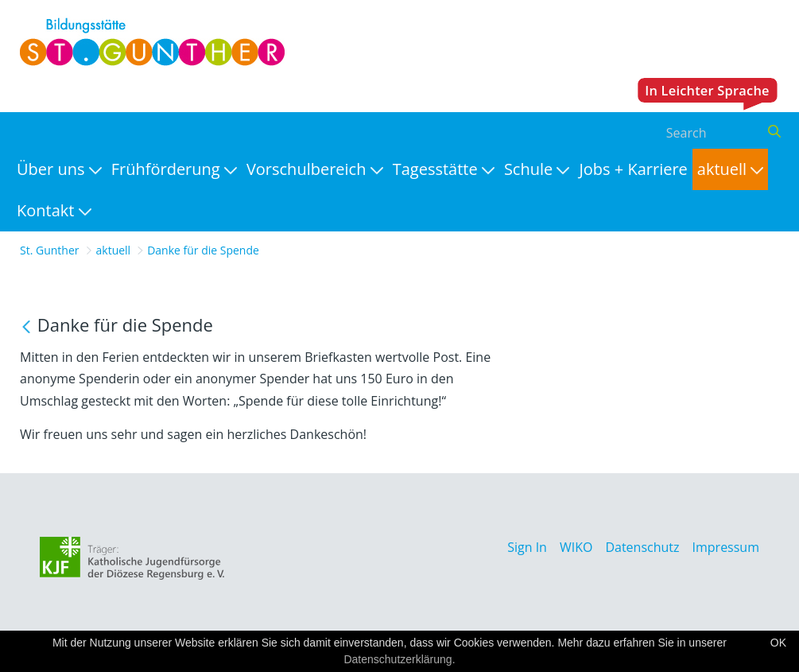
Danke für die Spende (203, 250)
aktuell (114, 250)
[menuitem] (59, 169)
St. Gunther (50, 250)
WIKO (576, 547)
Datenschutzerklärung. (399, 659)
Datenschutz (642, 547)
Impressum (726, 547)
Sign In (527, 547)
